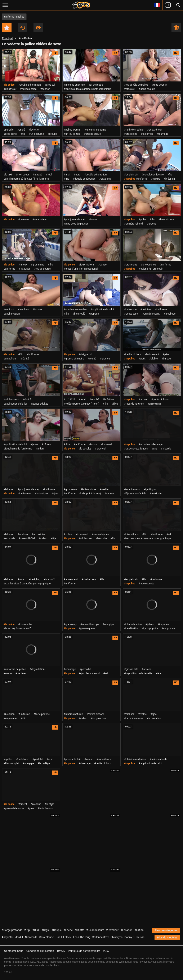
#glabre (154, 359)
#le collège (169, 314)
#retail (82, 400)
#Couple (57, 930)
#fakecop (38, 310)
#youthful (38, 759)
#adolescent (152, 354)
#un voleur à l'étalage (151, 444)
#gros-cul (105, 359)
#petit (142, 359)
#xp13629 (70, 400)
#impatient (164, 624)
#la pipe (156, 179)
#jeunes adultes (39, 404)
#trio (66, 179)
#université (130, 310)
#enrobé (94, 400)
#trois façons (45, 808)
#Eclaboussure (95, 930)
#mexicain (156, 494)
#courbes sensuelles (75, 310)
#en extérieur (155, 130)
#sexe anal (105, 179)
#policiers (146, 310)
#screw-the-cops (90, 624)
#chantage (70, 669)
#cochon (45, 89)
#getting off (151, 489)
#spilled (8, 759)
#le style (50, 804)
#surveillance (104, 759)
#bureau (166, 359)
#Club (36, 930)
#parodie (9, 130)
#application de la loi (102, 310)
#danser (103, 265)
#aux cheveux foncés (136, 449)
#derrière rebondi (134, 224)
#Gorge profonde (12, 930)
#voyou (93, 444)
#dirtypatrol (85, 354)
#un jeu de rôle (72, 134)
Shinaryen (117, 937)
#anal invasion (12, 314)
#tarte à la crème (134, 718)
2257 (106, 951)
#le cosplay (85, 449)
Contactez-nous (14, 951)
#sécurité (102, 538)
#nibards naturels (134, 404)
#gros (31, 808)
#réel (49, 175)
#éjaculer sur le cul (89, 673)
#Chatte (79, 930)
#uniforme (142, 179)
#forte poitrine (42, 714)
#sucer (93, 220)
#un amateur (40, 220)
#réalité (25, 359)
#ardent (151, 224)
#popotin (94, 314)
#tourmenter (25, 624)
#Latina (139, 930)
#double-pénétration (84, 179)
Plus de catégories (166, 930)
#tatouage (25, 269)
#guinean (23, 220)
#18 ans (46, 444)
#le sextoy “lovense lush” (17, 628)
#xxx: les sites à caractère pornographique (87, 89)
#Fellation (126, 930)
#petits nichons (133, 354)
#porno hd (85, 669)
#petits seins (131, 314)
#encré (21, 130)
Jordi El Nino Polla (26, 937)
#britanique (41, 494)
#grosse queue (92, 134)
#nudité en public (134, 130)
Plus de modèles (167, 937)
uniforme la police (14, 17)
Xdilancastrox (100, 937)
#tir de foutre (96, 85)
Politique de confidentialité (84, 951)
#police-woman (72, 130)
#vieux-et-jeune (100, 534)
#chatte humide (133, 624)
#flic (23, 134)
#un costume (36, 134)
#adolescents (11, 400)
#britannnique (88, 489)
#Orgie (46, 930)
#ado (169, 534)
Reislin (140, 937)
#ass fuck (23, 310)
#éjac (55, 494)
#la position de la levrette (138, 673)
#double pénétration (29, 85)
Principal (7, 38)
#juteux (150, 624)
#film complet (11, 763)
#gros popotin (160, 85)
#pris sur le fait (72, 759)
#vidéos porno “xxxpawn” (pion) (81, 404)
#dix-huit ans (131, 534)
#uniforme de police (15, 669)
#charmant (82, 534)
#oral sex (23, 534)
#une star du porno (95, 130)
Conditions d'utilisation (40, 951)
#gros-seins (38, 265)
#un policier (10, 359)
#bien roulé (79, 314)
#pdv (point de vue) (75, 220)
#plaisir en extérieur (135, 759)
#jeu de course (42, 269)
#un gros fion (99, 718)
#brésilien (169, 179)
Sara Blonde (47, 937)
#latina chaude (147, 89)
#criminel (106, 444)
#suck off (9, 310)
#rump (21, 579)
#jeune (34, 444)
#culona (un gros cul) (151, 269)
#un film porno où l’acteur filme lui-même (26, 179)
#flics (115, 404)
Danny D (130, 937)
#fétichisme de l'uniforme (18, 449)
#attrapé (38, 175)
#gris (154, 449)
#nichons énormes (74, 85)
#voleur (68, 534)
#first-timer (22, 759)
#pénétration (131, 628)
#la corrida (147, 134)
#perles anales (28, 89)
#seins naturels (159, 759)
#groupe (52, 134)
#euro (77, 175)
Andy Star (8, 937)
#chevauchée (148, 265)
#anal (67, 175)
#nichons (36, 804)
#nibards (166, 449)
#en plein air (131, 175)
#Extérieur (112, 930)
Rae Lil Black (63, 937)
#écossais (9, 538)
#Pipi (27, 930)
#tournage (163, 134)
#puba (142, 220)
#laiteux (23, 265)
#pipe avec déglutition (76, 224)
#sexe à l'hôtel (27, 538)
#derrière (21, 673)
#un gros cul (169, 628)
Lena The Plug (82, 937)
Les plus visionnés (38, 28)
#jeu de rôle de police (136, 85)
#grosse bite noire (74, 359)
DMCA (61, 951)
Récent (23, 28)
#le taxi (8, 175)
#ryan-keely (70, 624)
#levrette (34, 130)
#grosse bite (131, 669)
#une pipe (108, 624)
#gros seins (10, 134)
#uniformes (25, 494)
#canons (109, 494)
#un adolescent (151, 314)
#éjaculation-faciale (153, 175)
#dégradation (37, 669)
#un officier (10, 89)
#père (166, 354)
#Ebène (68, 930)
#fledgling (35, 579)
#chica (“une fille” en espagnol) (81, 269)
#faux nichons (166, 220)
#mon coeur (22, 175)
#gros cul (50, 85)
